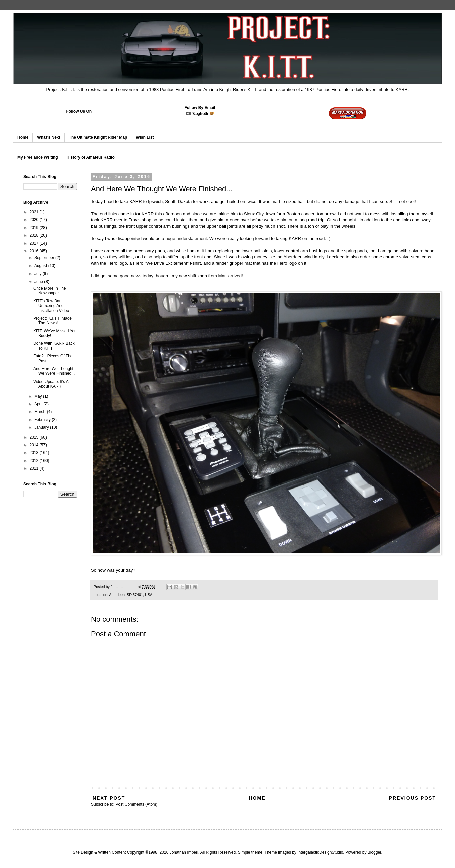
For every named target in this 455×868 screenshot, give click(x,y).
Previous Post (413, 798)
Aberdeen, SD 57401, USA (131, 595)
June (39, 282)
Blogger (375, 852)
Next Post (109, 798)
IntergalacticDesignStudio (320, 852)
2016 (35, 251)
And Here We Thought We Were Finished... (54, 371)
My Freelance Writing (37, 157)
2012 (35, 461)
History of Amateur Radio (90, 157)
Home (23, 137)
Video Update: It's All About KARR (52, 384)
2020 (35, 220)
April (39, 404)
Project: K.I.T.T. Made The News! (53, 321)
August (41, 266)
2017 (35, 243)
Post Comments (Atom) (136, 804)
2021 (35, 212)
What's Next (49, 137)
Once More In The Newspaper (50, 291)
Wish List (145, 137)
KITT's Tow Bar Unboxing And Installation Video (51, 306)
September (45, 258)
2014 (35, 445)
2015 (35, 437)
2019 (35, 228)
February (43, 420)
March (41, 412)
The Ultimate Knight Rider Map (98, 137)
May (39, 396)
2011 (35, 468)
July (39, 274)
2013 (35, 453)
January (42, 427)
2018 (35, 235)
